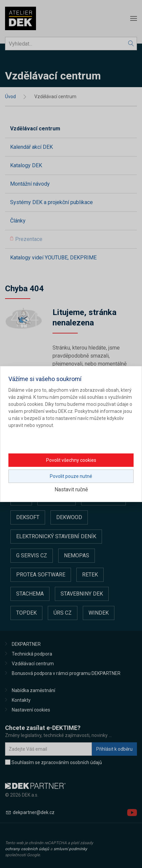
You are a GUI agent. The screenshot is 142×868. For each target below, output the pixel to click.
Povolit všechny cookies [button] (71, 460)
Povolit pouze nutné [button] (71, 476)
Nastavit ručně (71, 489)
